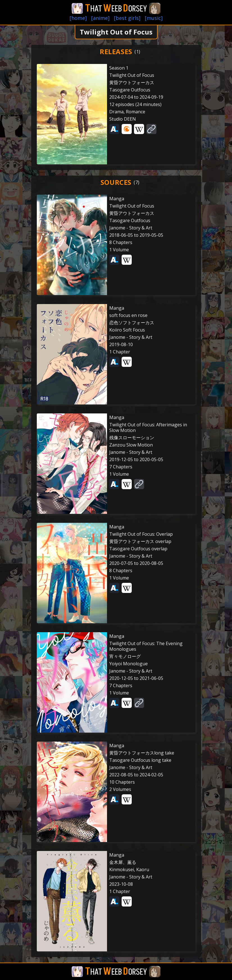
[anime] (100, 18)
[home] (78, 18)
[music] (154, 18)
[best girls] (127, 18)
